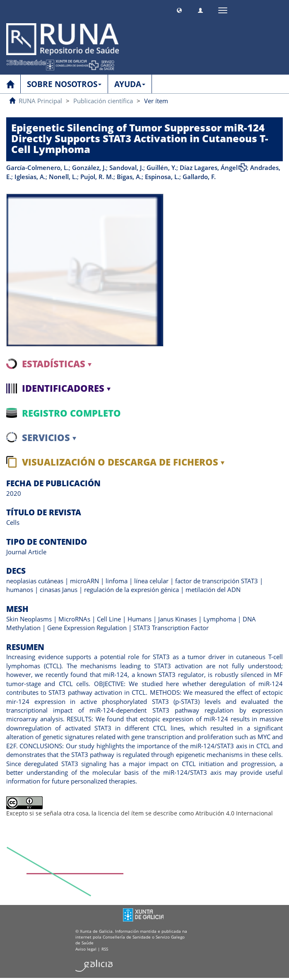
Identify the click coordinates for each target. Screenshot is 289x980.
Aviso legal (86, 949)
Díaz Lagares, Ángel (209, 167)
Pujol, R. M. (97, 177)
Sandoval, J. (126, 167)
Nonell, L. (63, 177)
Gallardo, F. (199, 177)
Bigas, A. (129, 177)
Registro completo (71, 413)
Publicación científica (103, 101)
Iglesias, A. (30, 177)
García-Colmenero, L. (37, 167)
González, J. (89, 167)
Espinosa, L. (162, 177)
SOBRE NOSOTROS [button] (64, 84)
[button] (179, 9)
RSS (105, 949)
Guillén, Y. (161, 167)
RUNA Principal (40, 101)
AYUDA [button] (130, 84)
